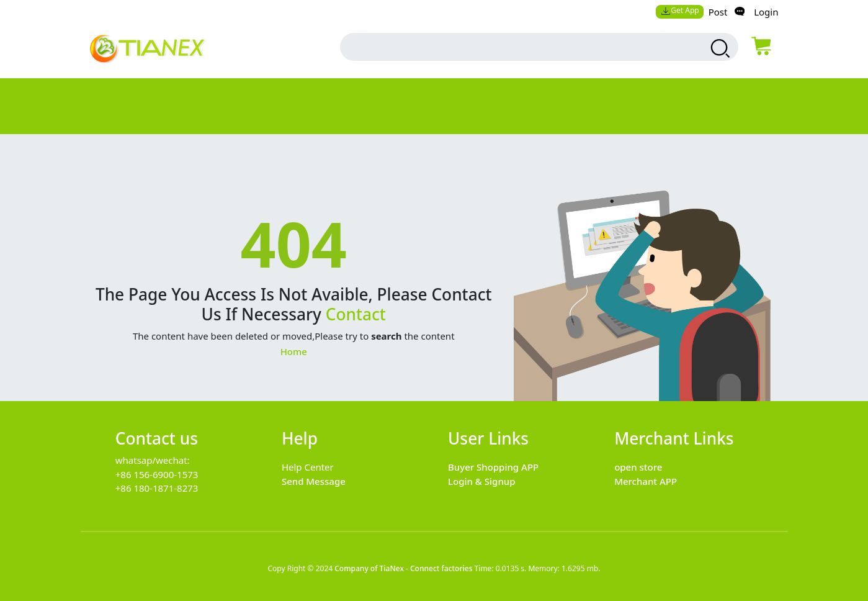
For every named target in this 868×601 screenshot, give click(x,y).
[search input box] (514, 47)
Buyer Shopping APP (493, 467)
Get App (680, 10)
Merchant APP (646, 481)
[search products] (718, 48)
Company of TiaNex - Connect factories (403, 568)
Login (766, 12)
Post (718, 12)
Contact (356, 314)
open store (638, 467)
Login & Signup (482, 481)
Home (294, 351)
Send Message (314, 481)
